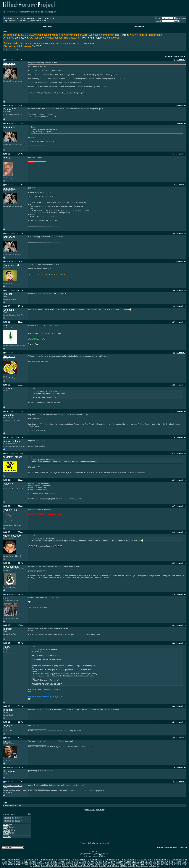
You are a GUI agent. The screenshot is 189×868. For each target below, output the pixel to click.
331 (81, 866)
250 (25, 864)
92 (168, 860)
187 (43, 863)
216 (120, 863)
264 (62, 864)
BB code (6, 825)
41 (71, 860)
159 (154, 861)
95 (173, 860)
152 (135, 861)
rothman (8, 710)
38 (66, 860)
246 (14, 864)
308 (178, 864)
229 (154, 863)
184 (35, 863)
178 (19, 863)
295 (143, 864)
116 (40, 861)
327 (71, 866)
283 (112, 864)
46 (81, 860)
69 (124, 860)
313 (34, 866)
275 (91, 864)
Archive (181, 848)
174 (9, 863)
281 (106, 864)
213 (112, 863)
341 (108, 866)
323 (60, 866)
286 (120, 864)
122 (56, 861)
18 (28, 860)
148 (125, 861)
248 (19, 864)
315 (39, 866)
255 (38, 864)
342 (110, 866)
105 (11, 861)
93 (169, 860)
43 (75, 860)
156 (146, 861)
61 (109, 860)
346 (121, 866)
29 (49, 860)
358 (152, 866)
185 (38, 863)
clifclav (7, 742)
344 (116, 866)
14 (21, 860)
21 (34, 860)
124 (62, 861)
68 (122, 860)
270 (77, 864)
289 (128, 864)
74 (134, 860)
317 (44, 866)
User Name (158, 18)
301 (159, 864)
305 (170, 864)
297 (149, 864)
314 (37, 866)
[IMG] (5, 828)
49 (87, 860)
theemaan (9, 771)
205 (91, 863)
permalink (181, 60)
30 (51, 860)
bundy (7, 158)
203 (85, 863)
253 (33, 864)
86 (156, 860)
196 (67, 863)
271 (80, 864)
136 (93, 861)
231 (159, 863)
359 (155, 866)
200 (77, 863)
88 (160, 860)
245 (11, 864)
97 (177, 860)
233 (164, 863)
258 (46, 864)
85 (154, 860)
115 (38, 861)
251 (27, 864)
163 (164, 861)
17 (26, 860)
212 (109, 863)
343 (113, 866)
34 (58, 860)
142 (109, 861)
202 (83, 863)
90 (164, 860)
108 (19, 861)
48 (85, 860)
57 (102, 860)
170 (183, 861)
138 (98, 861)
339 (102, 866)
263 (59, 864)
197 (69, 863)
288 (125, 864)
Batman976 (10, 109)
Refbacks (6, 834)
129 (75, 861)
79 (143, 860)
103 (6, 861)
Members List (139, 26)
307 (175, 864)
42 (73, 860)
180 (25, 863)
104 (9, 861)
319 (50, 866)
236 (172, 863)
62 (111, 860)
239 (180, 863)
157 (149, 861)
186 (40, 863)
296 (146, 864)
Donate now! (47, 26)
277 (96, 864)
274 (88, 864)
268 (72, 864)
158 (151, 861)
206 (93, 863)
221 (133, 863)
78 (141, 860)
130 (77, 861)
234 (167, 863)
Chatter (39, 18)
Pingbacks (7, 832)
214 (114, 863)
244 (9, 864)
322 (58, 866)
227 (149, 863)
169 (180, 861)
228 (151, 863)
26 (43, 860)
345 (118, 866)
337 (97, 866)
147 (122, 861)
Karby (7, 647)
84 (152, 860)
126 (67, 861)
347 (123, 866)
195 (64, 863)
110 (25, 861)
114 (35, 861)
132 (83, 861)
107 (17, 861)
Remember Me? (180, 19)
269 (75, 864)
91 (166, 860)
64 (115, 860)
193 (59, 863)
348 (126, 866)
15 (23, 860)
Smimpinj (9, 310)
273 (85, 864)
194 (62, 863)
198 (72, 863)
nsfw (13, 806)
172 (3, 863)
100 (183, 860)
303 (164, 864)
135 (91, 861)
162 (162, 861)
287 (122, 864)
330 (79, 866)
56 (100, 860)
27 (45, 860)
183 (33, 863)
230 (157, 863)
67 (121, 860)
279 (101, 864)
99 (181, 860)
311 (186, 864)
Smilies (6, 826)
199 (75, 863)
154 (141, 861)
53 (94, 860)
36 (62, 860)
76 (137, 860)
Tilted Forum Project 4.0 (93, 38)
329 (76, 866)
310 (183, 864)
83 (151, 860)
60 (107, 860)
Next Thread (100, 810)
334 (89, 866)
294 (141, 864)
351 (134, 866)
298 (151, 864)
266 (67, 864)
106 (14, 861)
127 (69, 861)
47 (83, 860)
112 (30, 861)
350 (131, 866)
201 (80, 863)
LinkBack (167, 57)
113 (33, 861)
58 (104, 860)
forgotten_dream (13, 457)
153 (138, 861)
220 (130, 863)
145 (117, 861)
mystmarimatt (11, 567)
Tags (5, 803)
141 (106, 861)
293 (138, 864)
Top (186, 848)
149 (128, 861)
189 (48, 863)
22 (36, 860)
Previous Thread (90, 810)
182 (30, 863)
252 (30, 864)
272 (83, 864)
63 (113, 860)
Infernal (8, 294)
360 (158, 866)
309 (180, 864)
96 (175, 860)
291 (133, 864)
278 (98, 864)
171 (186, 861)
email (5, 806)
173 (6, 863)
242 (3, 864)
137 (96, 861)
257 (43, 864)
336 (95, 866)
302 (162, 864)
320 (52, 866)
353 (139, 866)
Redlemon (9, 356)
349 (129, 866)
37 (64, 860)
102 (3, 861)
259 (48, 864)
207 (96, 863)
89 (162, 860)
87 (158, 860)
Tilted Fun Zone (49, 18)
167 (175, 861)
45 (79, 860)
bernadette (9, 63)
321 (55, 866)
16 (24, 860)
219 (128, 863)
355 (145, 866)
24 (39, 860)
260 (51, 864)
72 (130, 860)
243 (6, 864)
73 (132, 860)
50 (88, 860)
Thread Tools (179, 57)
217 (122, 863)
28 (47, 860)
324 (63, 866)
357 (150, 866)
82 (149, 860)
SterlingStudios (34, 344)
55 (98, 860)
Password (158, 21)
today (20, 806)
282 (109, 864)
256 (40, 864)
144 (114, 861)
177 (17, 863)
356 (147, 866)
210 (104, 863)
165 (170, 861)
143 (112, 861)
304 (167, 864)
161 (159, 861)
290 (130, 864)
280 (104, 864)
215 (117, 863)
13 (19, 860)
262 (56, 864)
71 (128, 860)
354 (142, 866)
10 (13, 860)
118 (46, 861)
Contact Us (160, 848)
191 (54, 863)
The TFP (36, 46)
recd (16, 806)
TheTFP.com (122, 35)
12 (17, 860)
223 (138, 863)
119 (48, 861)
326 (68, 866)
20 (32, 860)
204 (88, 863)
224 (141, 863)
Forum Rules (7, 837)
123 (59, 861)
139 (101, 861)
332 (84, 866)
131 (80, 861)
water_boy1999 (12, 536)
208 (98, 863)
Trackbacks (7, 831)
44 (77, 860)
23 (38, 860)
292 (135, 864)
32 (55, 860)
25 (41, 860)
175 (11, 863)
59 (105, 860)
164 (167, 861)
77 (139, 860)
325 (66, 866)
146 (120, 861)
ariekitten (9, 415)
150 (130, 861)
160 (157, 861)
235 (170, 863)
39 (68, 860)
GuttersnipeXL (11, 265)
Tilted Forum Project (171, 848)
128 (72, 861)
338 (100, 866)
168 (178, 861)
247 (17, 864)
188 (46, 863)
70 (126, 860)
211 (106, 863)
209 (101, 863)
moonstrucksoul (12, 441)
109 (22, 861)
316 (42, 866)
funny (9, 806)
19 (30, 860)
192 (56, 863)
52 (92, 860)
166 (172, 861)
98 (179, 860)
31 (53, 860)
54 (96, 860)
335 (92, 866)
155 (143, 861)
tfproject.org (21, 38)
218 (125, 863)
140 (104, 861)
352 (137, 866)
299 (154, 864)
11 (15, 860)
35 (60, 860)
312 (31, 866)
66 (119, 860)
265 (64, 864)
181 (27, 863)
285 (117, 864)
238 (178, 863)
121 (54, 861)
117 (43, 861)
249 (22, 864)
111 (27, 861)
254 (35, 864)
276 (93, 864)
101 (186, 860)
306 (172, 864)
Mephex (8, 389)
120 (51, 861)
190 (51, 863)
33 (56, 860)
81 (147, 860)
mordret (8, 629)
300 (157, 864)
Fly (5, 326)
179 (22, 863)
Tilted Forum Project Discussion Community (20, 18)
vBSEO (101, 855)
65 (117, 860)
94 (171, 860)
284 (114, 864)
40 (70, 860)
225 (143, 863)
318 (47, 866)
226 (146, 863)
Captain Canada (13, 785)
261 (54, 864)
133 (85, 861)
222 (135, 863)
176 (14, 863)
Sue (6, 598)
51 (90, 860)
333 (87, 866)
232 (162, 863)
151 (133, 861)
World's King (10, 510)
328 (73, 866)
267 (69, 864)
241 (186, 863)
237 (175, 863)
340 (105, 866)
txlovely (8, 726)
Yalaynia (8, 484)
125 (64, 861)
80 (145, 860)
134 (88, 861)
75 (136, 860)
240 (183, 863)
